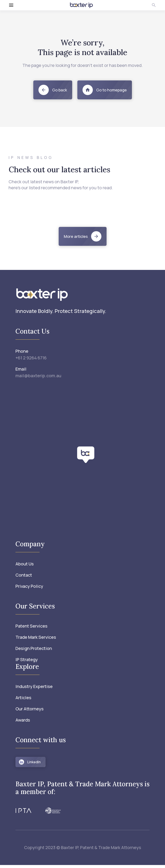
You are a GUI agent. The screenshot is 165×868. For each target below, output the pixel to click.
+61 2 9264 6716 (31, 358)
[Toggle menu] (33, 5)
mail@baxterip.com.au (38, 376)
